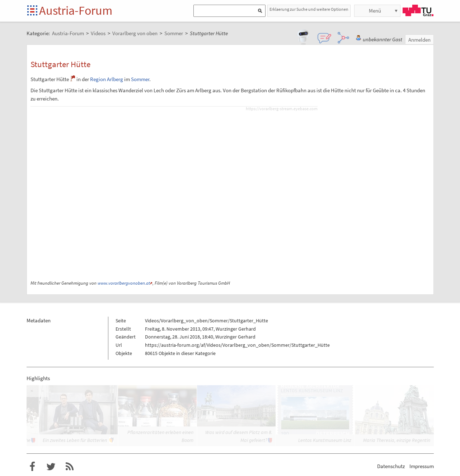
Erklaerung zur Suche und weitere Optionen (309, 9)
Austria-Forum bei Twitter (51, 467)
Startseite (33, 11)
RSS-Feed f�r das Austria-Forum (70, 467)
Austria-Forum (76, 10)
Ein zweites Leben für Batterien (75, 440)
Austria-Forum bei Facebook (32, 467)
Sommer (140, 79)
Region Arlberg (107, 79)
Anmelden (419, 40)
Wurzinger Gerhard (236, 329)
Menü (375, 11)
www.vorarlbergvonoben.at (124, 283)
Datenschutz (391, 466)
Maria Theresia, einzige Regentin (397, 440)
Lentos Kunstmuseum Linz (325, 440)
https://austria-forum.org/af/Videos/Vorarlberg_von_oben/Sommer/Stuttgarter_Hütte (237, 345)
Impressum (422, 466)
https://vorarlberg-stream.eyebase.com (282, 109)
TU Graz (418, 10)
